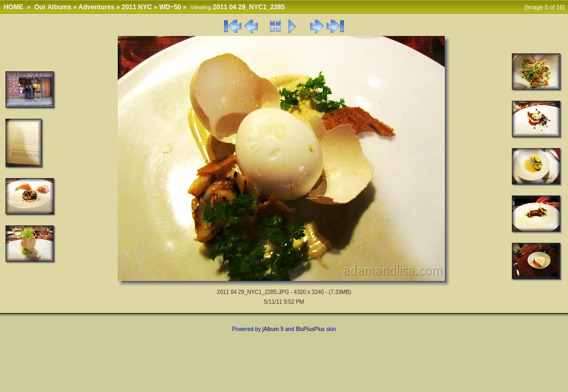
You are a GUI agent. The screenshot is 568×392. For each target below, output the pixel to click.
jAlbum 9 (273, 329)
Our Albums (53, 7)
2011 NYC (137, 7)
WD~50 (170, 7)
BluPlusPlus (310, 329)
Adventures (96, 7)
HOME (14, 7)
